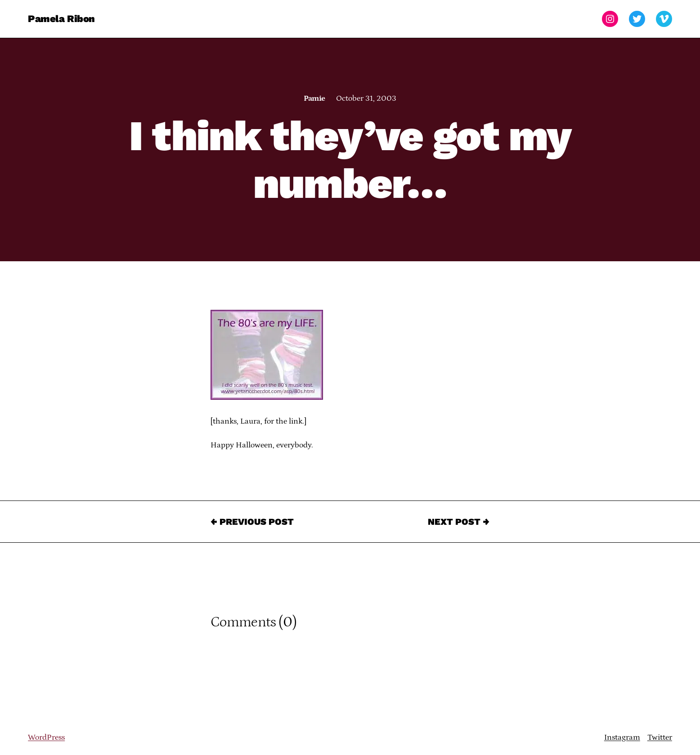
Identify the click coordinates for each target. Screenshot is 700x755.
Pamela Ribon (61, 19)
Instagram (622, 737)
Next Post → (459, 522)
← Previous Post (252, 522)
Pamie (314, 98)
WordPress (46, 737)
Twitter (660, 737)
